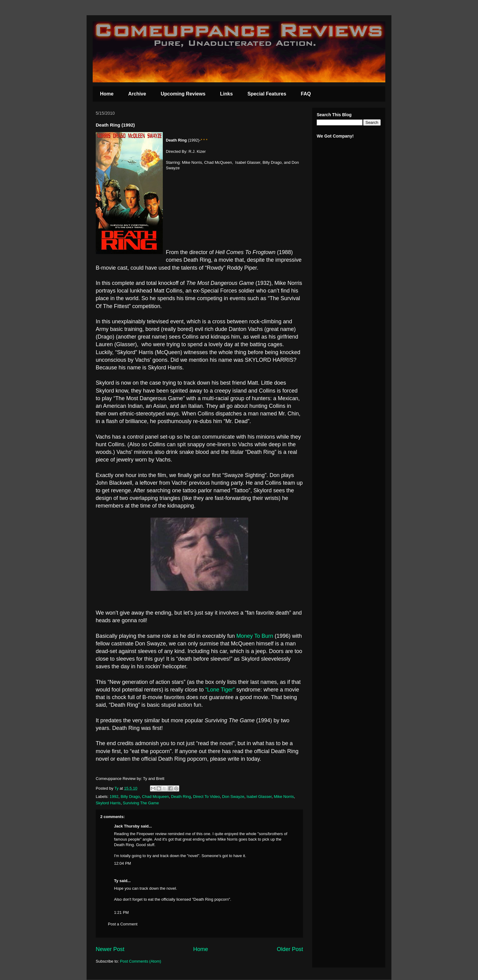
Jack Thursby (127, 826)
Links (227, 94)
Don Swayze (233, 797)
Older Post (290, 949)
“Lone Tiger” (220, 690)
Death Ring (181, 797)
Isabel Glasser (259, 797)
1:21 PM (121, 912)
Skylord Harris (108, 803)
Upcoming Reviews (183, 94)
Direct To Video (206, 797)
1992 (114, 797)
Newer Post (110, 949)
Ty (116, 881)
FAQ (306, 94)
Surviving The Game (141, 803)
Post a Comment (123, 924)
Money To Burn (255, 636)
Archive (137, 94)
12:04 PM (123, 863)
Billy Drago (130, 797)
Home (107, 94)
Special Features (267, 94)
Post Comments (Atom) (141, 961)
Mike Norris (284, 797)
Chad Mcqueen (155, 797)
